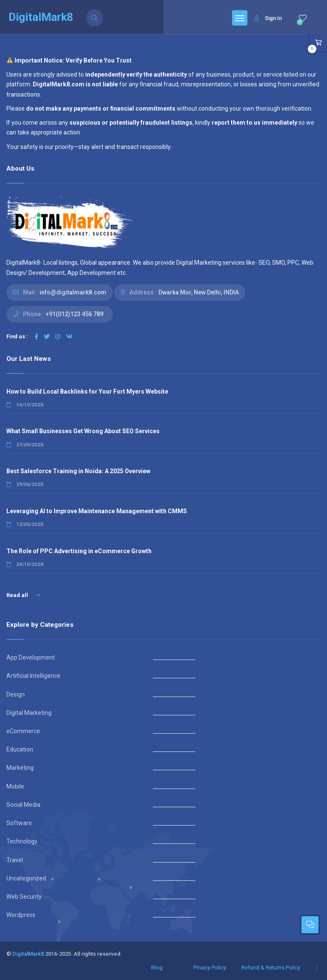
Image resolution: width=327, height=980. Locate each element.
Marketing (20, 768)
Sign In (268, 18)
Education (20, 749)
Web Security (24, 897)
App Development (31, 657)
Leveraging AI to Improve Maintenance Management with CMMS (97, 511)
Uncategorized (26, 878)
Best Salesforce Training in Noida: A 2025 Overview (78, 471)
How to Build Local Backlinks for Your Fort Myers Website (87, 391)
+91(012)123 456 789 (75, 314)
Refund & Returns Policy (271, 967)
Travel (15, 860)
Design (16, 694)
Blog (157, 967)
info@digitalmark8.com (73, 292)
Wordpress (21, 915)
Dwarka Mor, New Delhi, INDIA (199, 292)
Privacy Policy (210, 967)
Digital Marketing (29, 713)
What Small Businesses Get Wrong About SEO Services (83, 431)
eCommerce (23, 731)
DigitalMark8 (28, 954)
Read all (23, 595)
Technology (22, 841)
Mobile (15, 786)
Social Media (23, 805)
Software (19, 823)
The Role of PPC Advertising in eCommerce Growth (79, 551)
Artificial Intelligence (33, 676)
